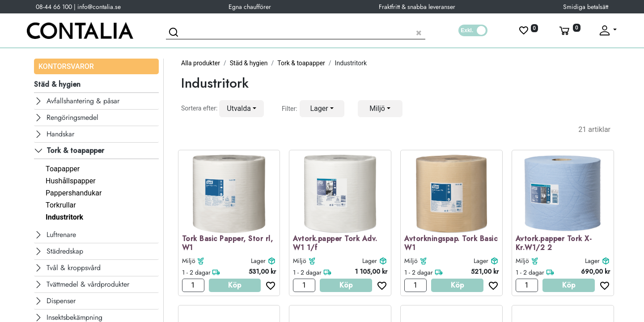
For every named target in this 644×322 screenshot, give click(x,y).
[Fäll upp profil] (607, 30)
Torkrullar (61, 205)
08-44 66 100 (54, 7)
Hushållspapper (71, 181)
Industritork (64, 217)
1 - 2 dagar (196, 272)
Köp (235, 285)
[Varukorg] (569, 30)
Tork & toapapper (301, 63)
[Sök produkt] (296, 32)
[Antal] (193, 285)
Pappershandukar (74, 193)
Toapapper (63, 169)
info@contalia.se (99, 7)
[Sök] (175, 34)
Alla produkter (201, 63)
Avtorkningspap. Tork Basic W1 (451, 244)
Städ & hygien (249, 63)
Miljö (189, 261)
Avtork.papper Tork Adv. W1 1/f (335, 244)
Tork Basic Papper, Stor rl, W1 (228, 244)
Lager (258, 261)
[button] (241, 109)
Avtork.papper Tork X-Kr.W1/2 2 (554, 244)
